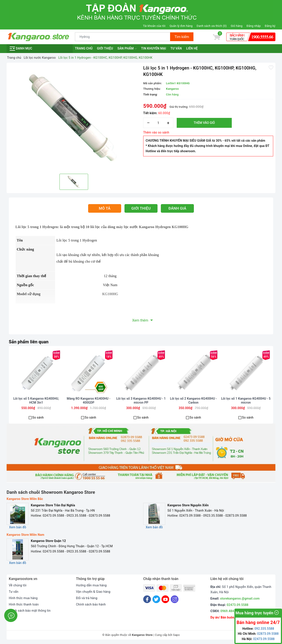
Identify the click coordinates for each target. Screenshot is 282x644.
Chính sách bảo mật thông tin (30, 611)
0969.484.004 (230, 611)
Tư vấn (176, 48)
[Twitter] (156, 599)
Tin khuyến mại (154, 48)
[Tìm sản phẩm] (123, 37)
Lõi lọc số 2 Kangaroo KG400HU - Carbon (193, 401)
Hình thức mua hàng (23, 598)
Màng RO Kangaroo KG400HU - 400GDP (89, 401)
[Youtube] (165, 599)
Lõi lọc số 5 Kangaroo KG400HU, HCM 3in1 (36, 401)
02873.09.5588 (268, 634)
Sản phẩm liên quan (29, 342)
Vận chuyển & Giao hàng (93, 592)
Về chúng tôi (18, 585)
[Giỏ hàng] (217, 37)
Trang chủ (84, 48)
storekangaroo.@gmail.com (240, 598)
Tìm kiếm (182, 37)
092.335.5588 (264, 629)
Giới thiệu (105, 48)
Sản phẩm (127, 49)
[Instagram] (175, 599)
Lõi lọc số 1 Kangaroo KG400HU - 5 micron (246, 401)
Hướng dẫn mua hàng (91, 585)
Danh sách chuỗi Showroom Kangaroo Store (51, 492)
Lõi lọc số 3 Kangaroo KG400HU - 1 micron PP (141, 401)
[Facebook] (147, 599)
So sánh (38, 417)
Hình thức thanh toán (24, 604)
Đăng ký (270, 26)
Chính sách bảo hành (91, 604)
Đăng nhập (254, 26)
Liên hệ (192, 48)
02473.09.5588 (238, 605)
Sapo (176, 635)
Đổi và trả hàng (87, 598)
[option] (74, 118)
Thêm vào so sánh (156, 132)
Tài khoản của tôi (154, 26)
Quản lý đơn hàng (181, 26)
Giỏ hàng (237, 26)
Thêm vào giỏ (204, 123)
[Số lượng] (158, 123)
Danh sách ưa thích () (212, 26)
